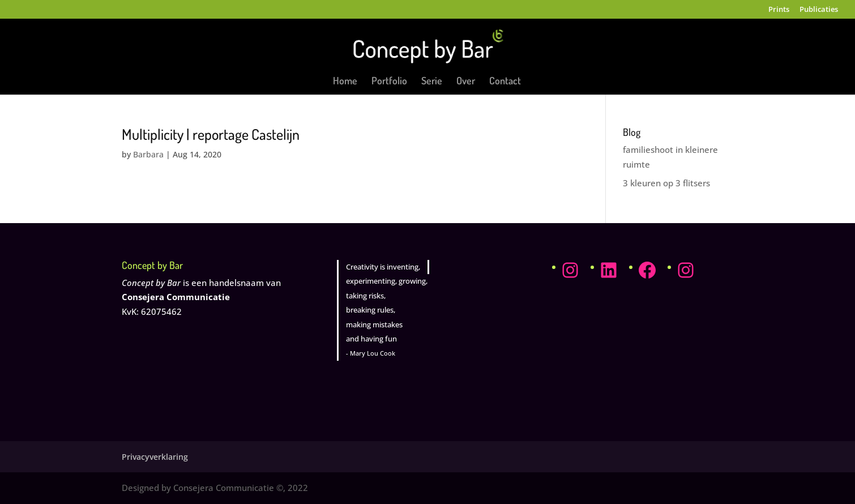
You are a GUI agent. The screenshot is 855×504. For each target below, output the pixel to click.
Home (345, 82)
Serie (432, 82)
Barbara (148, 154)
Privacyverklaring (155, 457)
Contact (505, 82)
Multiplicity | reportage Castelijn (211, 134)
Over (466, 82)
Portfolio (389, 82)
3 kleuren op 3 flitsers (666, 183)
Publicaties (819, 10)
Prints (779, 10)
